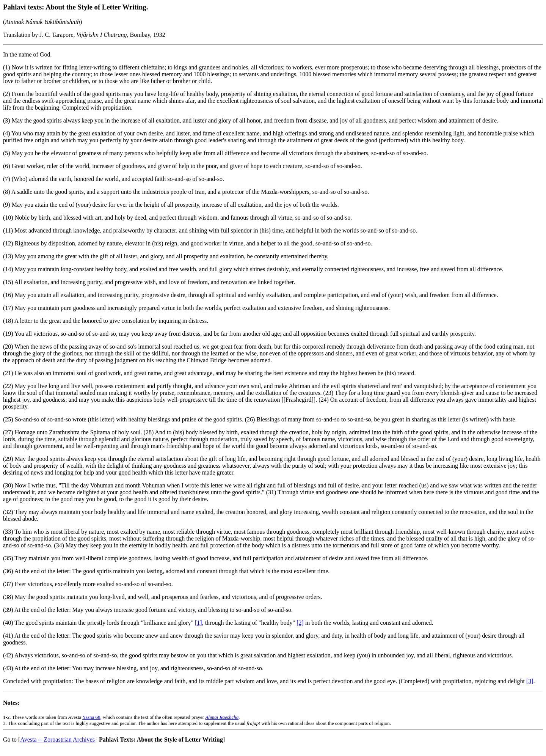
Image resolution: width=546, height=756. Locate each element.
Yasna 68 (91, 717)
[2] (300, 623)
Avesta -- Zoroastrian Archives (57, 739)
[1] (198, 623)
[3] (530, 681)
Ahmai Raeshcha (222, 717)
